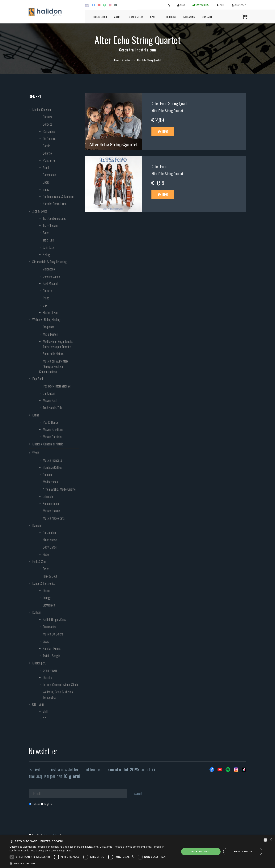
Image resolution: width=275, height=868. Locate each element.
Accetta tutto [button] (201, 852)
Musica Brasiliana (53, 429)
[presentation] (58, 821)
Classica (48, 117)
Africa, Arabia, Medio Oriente (59, 489)
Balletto (47, 153)
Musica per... (39, 663)
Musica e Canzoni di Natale (48, 444)
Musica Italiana (51, 511)
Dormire (47, 677)
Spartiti (155, 17)
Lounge (47, 598)
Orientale (48, 496)
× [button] (271, 840)
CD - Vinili (38, 704)
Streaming (189, 17)
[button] (92, 863)
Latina (36, 415)
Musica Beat (50, 400)
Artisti (118, 17)
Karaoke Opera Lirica (55, 204)
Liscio (46, 641)
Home (117, 60)
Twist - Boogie (51, 656)
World (36, 453)
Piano (46, 298)
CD (45, 719)
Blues (46, 233)
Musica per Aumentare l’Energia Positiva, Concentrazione (54, 366)
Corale (46, 146)
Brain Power (50, 670)
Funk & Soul (39, 562)
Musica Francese (52, 460)
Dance (46, 590)
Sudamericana (51, 504)
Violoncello (49, 269)
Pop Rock (38, 379)
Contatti (207, 17)
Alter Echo (159, 166)
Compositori (136, 17)
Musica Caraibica (53, 437)
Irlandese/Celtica (52, 467)
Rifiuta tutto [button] (243, 852)
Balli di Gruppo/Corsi (55, 619)
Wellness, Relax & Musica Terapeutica (58, 695)
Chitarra (47, 291)
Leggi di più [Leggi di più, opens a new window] (66, 851)
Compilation (49, 175)
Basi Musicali (50, 283)
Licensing (171, 17)
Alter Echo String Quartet (171, 103)
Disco (46, 569)
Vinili (45, 712)
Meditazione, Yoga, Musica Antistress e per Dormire (58, 344)
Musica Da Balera (53, 634)
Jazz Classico (50, 225)
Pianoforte (49, 160)
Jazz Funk (48, 240)
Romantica (49, 131)
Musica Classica (42, 110)
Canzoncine (49, 533)
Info (163, 132)
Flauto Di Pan (50, 312)
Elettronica (49, 605)
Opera (46, 182)
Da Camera (49, 139)
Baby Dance (50, 547)
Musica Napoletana (54, 518)
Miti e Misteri (50, 334)
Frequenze (49, 327)
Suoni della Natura (53, 354)
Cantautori (49, 393)
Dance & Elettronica (44, 583)
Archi (46, 168)
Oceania (47, 475)
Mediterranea (50, 482)
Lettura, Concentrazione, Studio (61, 685)
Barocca (48, 124)
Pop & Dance (51, 422)
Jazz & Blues (40, 211)
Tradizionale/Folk (52, 408)
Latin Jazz (48, 247)
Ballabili (37, 612)
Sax (45, 305)
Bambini (37, 525)
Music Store (100, 17)
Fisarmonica (50, 627)
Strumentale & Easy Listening (49, 262)
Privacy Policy (51, 835)
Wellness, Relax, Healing (46, 320)
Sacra (46, 189)
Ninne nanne (50, 540)
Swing (46, 254)
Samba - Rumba (52, 648)
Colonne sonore (51, 276)
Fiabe (46, 554)
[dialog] (137, 852)
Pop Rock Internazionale (57, 386)
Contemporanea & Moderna (58, 197)
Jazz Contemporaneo (55, 218)
